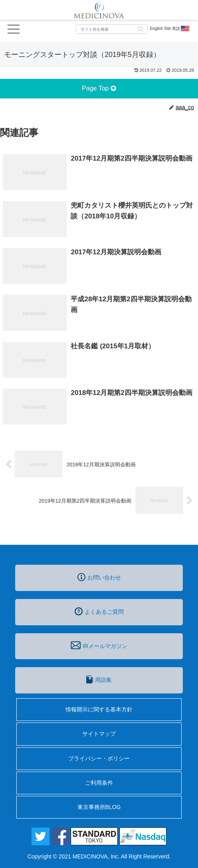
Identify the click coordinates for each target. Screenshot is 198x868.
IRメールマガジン (99, 645)
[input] (112, 29)
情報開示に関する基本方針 (99, 709)
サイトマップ (99, 734)
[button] (141, 28)
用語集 (99, 679)
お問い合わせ (99, 577)
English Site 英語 (170, 29)
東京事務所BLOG (99, 807)
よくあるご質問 (99, 611)
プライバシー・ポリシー (99, 758)
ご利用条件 (99, 783)
